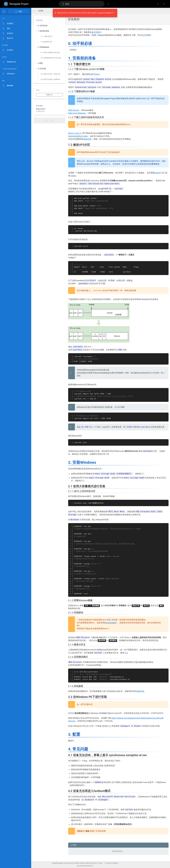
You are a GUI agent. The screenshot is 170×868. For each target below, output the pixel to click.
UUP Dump (95, 74)
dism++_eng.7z (75, 133)
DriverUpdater (110, 623)
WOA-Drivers (74, 110)
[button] (158, 4)
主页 (145, 35)
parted (157, 173)
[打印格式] (52, 120)
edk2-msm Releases (77, 113)
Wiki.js (116, 863)
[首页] (4, 11)
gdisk (73, 176)
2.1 (110, 726)
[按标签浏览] (108, 4)
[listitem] (49, 26)
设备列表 (88, 139)
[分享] (46, 120)
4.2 (126, 653)
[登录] (164, 4)
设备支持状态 (95, 32)
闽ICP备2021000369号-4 (85, 866)
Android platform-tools (78, 136)
